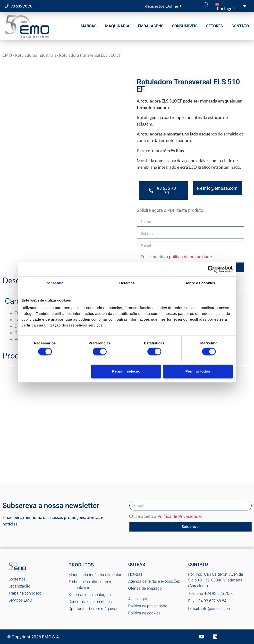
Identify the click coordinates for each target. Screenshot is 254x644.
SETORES (215, 26)
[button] (231, 6)
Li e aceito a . (168, 517)
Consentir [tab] (54, 283)
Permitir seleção (126, 371)
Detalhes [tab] (127, 283)
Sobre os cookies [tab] (200, 283)
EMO (7, 55)
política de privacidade (190, 257)
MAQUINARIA (117, 26)
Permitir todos (198, 371)
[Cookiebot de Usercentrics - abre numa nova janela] (211, 269)
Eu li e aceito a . (177, 257)
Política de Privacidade (179, 517)
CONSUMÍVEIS (185, 26)
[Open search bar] (206, 5)
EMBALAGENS (151, 26)
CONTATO (240, 26)
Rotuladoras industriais (36, 55)
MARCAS (89, 26)
